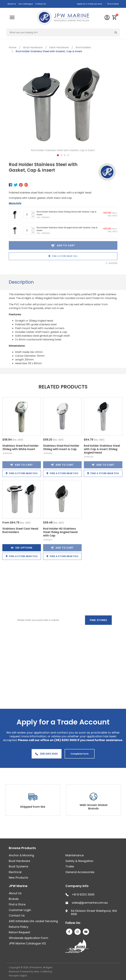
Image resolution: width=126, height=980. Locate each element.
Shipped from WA (33, 807)
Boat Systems (19, 866)
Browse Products (22, 848)
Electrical (15, 872)
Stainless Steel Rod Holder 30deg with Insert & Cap (61, 447)
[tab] (21, 282)
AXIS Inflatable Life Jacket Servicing (33, 921)
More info (15, 203)
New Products (18, 878)
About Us (12, 4)
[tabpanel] (63, 109)
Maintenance (75, 855)
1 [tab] (58, 155)
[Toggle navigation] (12, 17)
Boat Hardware (19, 861)
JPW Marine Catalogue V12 (27, 943)
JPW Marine (18, 886)
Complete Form (80, 754)
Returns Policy (19, 927)
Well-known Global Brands (94, 807)
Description (21, 282)
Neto (37, 972)
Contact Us (41, 4)
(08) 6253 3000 (46, 754)
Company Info (77, 886)
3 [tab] (65, 155)
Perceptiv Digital (18, 976)
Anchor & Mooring (21, 855)
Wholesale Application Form (28, 938)
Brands (14, 899)
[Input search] (59, 32)
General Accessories (80, 872)
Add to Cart (22, 465)
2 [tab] (61, 155)
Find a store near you (63, 256)
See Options (22, 548)
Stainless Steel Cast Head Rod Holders (20, 530)
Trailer (70, 866)
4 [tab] (68, 155)
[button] (114, 17)
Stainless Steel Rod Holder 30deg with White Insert (20, 447)
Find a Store (113, 4)
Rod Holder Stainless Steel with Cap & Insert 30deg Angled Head (102, 449)
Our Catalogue (26, 4)
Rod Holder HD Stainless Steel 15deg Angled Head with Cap (60, 532)
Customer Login (20, 910)
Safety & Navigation (79, 861)
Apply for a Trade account (90, 4)
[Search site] (116, 32)
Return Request (20, 932)
